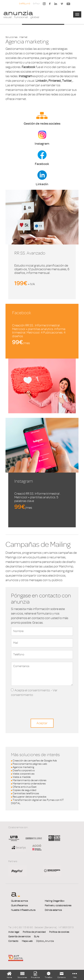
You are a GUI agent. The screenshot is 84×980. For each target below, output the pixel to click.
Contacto (13, 941)
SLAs (36, 936)
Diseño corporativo (24, 770)
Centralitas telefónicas (26, 793)
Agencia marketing (23, 767)
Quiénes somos (19, 901)
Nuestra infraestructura (23, 910)
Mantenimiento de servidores (30, 780)
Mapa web (27, 941)
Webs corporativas (24, 774)
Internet (23, 37)
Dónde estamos (53, 910)
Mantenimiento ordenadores (29, 784)
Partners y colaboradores (58, 905)
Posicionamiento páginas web (30, 764)
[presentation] (39, 704)
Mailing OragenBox (55, 901)
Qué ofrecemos (19, 905)
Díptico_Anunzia (45, 941)
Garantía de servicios (19, 936)
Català (36, 4)
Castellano (25, 4)
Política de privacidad (34, 932)
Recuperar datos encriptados (30, 797)
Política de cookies (59, 932)
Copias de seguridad (24, 790)
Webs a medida (22, 777)
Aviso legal (14, 932)
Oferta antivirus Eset (25, 787)
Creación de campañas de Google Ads (35, 761)
